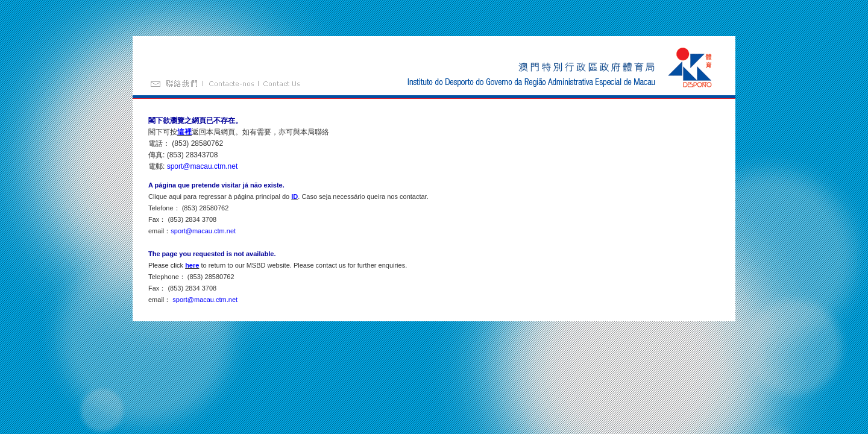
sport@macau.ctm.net (203, 166)
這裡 (184, 132)
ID (294, 197)
